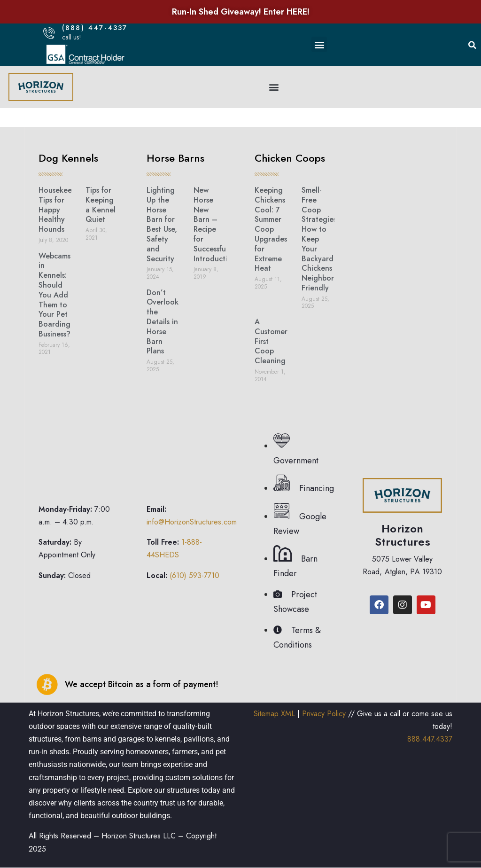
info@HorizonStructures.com (192, 522)
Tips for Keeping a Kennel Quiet (101, 205)
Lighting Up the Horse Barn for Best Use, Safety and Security (162, 224)
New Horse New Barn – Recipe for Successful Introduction (215, 224)
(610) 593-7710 (194, 575)
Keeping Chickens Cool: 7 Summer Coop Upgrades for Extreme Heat (271, 229)
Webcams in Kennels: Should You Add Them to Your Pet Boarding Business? (54, 295)
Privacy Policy (324, 714)
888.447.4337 (430, 739)
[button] (319, 44)
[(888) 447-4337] (49, 33)
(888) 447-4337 (95, 28)
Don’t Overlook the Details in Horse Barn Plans (163, 322)
